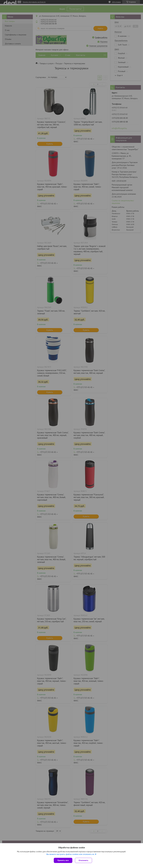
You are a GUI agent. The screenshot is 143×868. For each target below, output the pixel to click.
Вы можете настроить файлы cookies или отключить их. (71, 854)
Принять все (63, 860)
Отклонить (84, 860)
